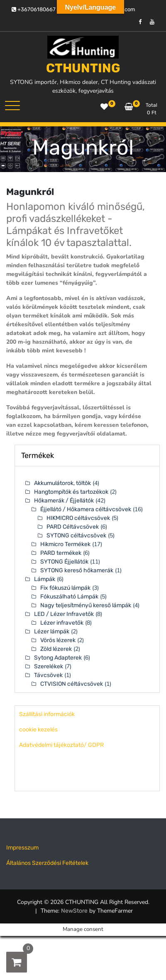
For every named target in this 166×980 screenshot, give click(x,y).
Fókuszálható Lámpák (69, 597)
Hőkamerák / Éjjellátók (64, 501)
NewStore (74, 911)
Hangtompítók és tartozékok (71, 492)
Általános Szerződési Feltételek (47, 863)
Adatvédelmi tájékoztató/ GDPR (61, 745)
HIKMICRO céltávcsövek (78, 518)
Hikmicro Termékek (65, 544)
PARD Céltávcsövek (73, 527)
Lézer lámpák (52, 632)
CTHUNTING (83, 68)
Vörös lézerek (58, 640)
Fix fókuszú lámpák (65, 588)
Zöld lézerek (56, 649)
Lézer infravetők (62, 623)
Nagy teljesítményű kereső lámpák (86, 605)
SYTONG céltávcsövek (76, 536)
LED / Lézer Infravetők (64, 614)
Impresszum (22, 848)
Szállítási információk (47, 714)
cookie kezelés (38, 730)
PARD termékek (61, 553)
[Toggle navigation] (12, 106)
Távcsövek (48, 675)
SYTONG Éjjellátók (64, 562)
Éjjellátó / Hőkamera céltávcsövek (86, 509)
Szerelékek (49, 666)
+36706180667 (34, 9)
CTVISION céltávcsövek (72, 684)
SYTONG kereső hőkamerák (77, 570)
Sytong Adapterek (58, 658)
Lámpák (45, 579)
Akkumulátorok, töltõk (62, 483)
